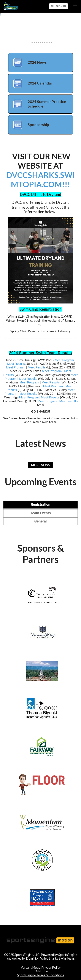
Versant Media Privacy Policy (41, 968)
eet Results (52, 382)
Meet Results (16, 364)
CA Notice (41, 971)
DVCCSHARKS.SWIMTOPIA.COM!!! (41, 180)
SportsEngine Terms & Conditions (40, 975)
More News (40, 465)
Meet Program (64, 360)
